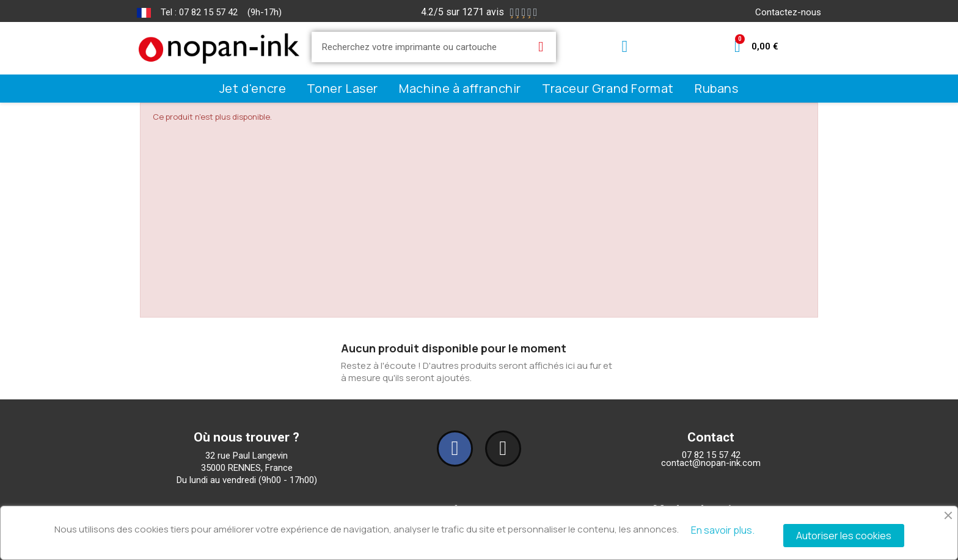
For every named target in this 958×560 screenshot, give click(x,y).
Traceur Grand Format (608, 88)
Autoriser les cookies (844, 536)
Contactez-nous (788, 12)
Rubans (717, 88)
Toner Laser (342, 88)
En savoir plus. (723, 530)
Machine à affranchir (460, 88)
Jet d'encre (253, 88)
